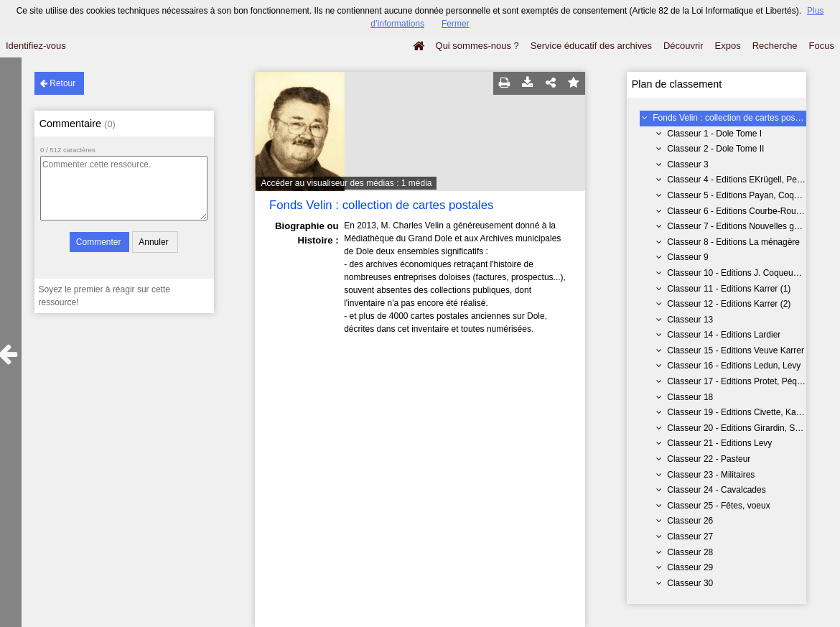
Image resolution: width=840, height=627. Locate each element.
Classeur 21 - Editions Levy (719, 443)
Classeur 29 (690, 567)
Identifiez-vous (36, 46)
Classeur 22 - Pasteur (709, 459)
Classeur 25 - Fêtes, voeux (718, 506)
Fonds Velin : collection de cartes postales (733, 118)
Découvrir (683, 46)
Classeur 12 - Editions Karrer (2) (729, 304)
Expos (728, 46)
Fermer (456, 24)
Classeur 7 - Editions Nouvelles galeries (743, 226)
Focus (822, 46)
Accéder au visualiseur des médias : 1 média (346, 183)
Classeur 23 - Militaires (711, 475)
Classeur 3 (687, 164)
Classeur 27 (690, 537)
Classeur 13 (690, 320)
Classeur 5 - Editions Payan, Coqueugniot (747, 195)
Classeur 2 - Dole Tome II (715, 149)
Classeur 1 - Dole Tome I (714, 134)
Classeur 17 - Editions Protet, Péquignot (743, 381)
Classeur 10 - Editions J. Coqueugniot (739, 273)
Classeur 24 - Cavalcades (716, 490)
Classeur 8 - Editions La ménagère (733, 242)
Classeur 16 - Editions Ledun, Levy (734, 366)
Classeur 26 (690, 521)
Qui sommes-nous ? (477, 46)
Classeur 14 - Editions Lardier (724, 335)
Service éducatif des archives (591, 46)
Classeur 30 (690, 583)
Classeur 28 (690, 552)
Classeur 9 (687, 257)
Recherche (775, 46)
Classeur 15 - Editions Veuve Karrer (736, 350)
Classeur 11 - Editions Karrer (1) (729, 289)
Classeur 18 (690, 397)
